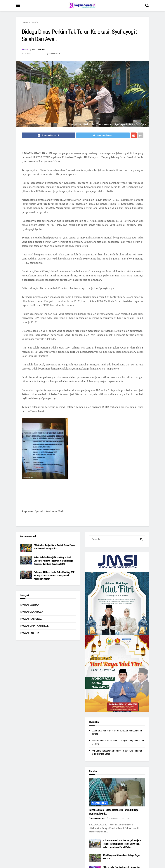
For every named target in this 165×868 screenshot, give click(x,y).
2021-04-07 (113, 818)
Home (25, 22)
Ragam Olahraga (32, 612)
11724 (125, 818)
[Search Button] (142, 539)
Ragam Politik (30, 633)
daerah (34, 22)
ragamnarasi (38, 50)
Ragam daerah (100, 803)
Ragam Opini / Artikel (34, 626)
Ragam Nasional (31, 619)
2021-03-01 (27, 54)
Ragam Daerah (30, 605)
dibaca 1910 (53, 54)
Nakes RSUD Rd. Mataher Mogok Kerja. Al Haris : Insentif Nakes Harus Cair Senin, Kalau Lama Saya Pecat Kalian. (123, 844)
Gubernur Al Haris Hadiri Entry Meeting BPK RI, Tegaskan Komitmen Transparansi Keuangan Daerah (54, 575)
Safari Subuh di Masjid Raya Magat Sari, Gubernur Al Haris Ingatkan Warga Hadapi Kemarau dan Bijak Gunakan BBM (53, 561)
